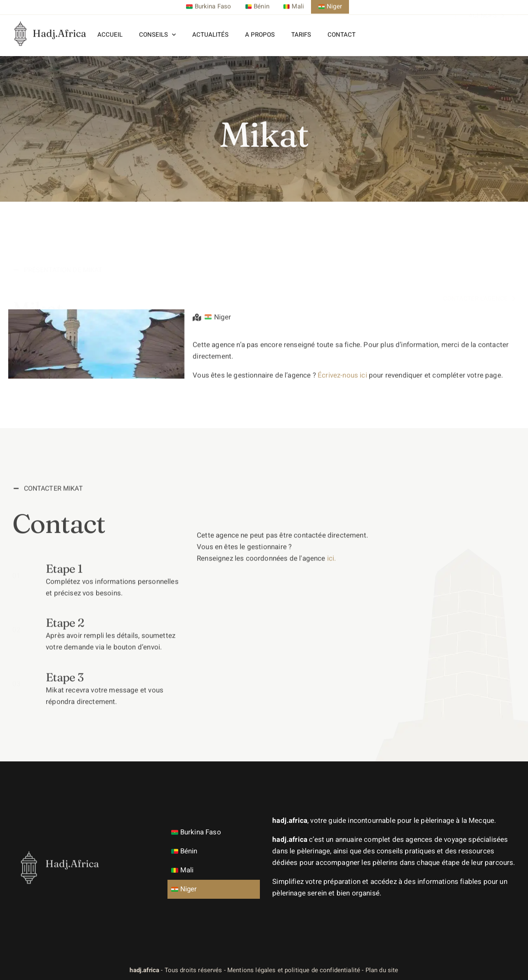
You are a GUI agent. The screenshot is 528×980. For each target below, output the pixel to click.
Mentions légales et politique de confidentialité (294, 970)
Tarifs (301, 30)
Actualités (210, 30)
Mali (183, 870)
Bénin (185, 851)
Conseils (157, 30)
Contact (342, 30)
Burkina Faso (197, 832)
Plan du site (382, 970)
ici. (332, 689)
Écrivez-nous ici (342, 403)
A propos (260, 30)
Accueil (110, 30)
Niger (185, 889)
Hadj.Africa (59, 23)
